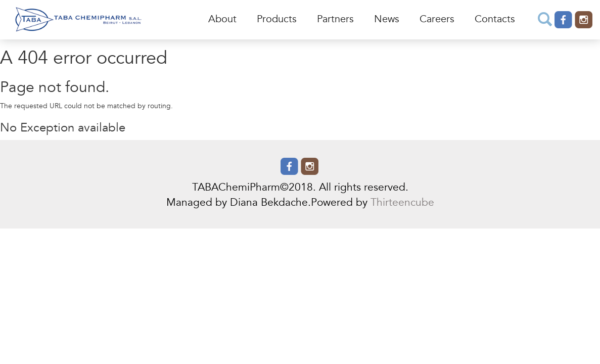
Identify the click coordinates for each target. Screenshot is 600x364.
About (222, 20)
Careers (437, 20)
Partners (335, 20)
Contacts (495, 20)
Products (277, 20)
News (387, 20)
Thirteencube (402, 203)
